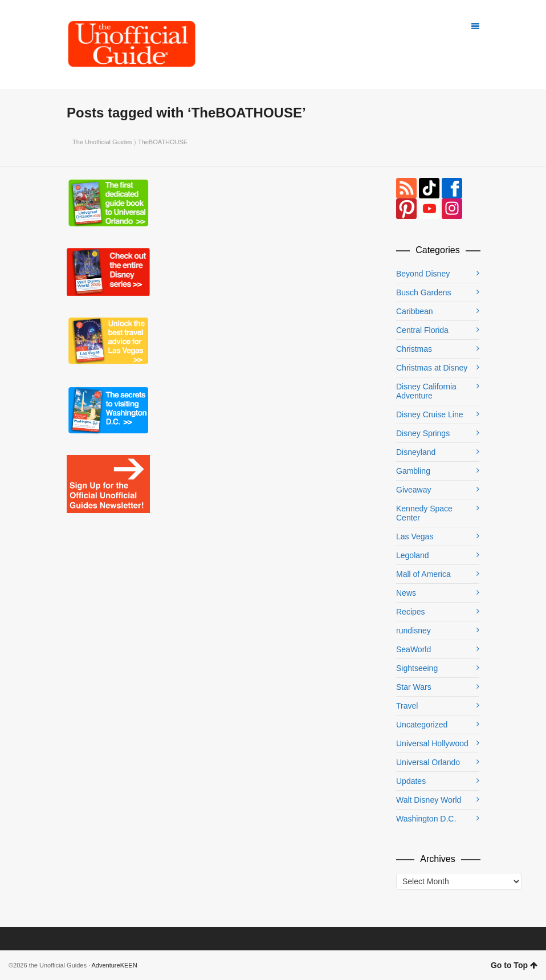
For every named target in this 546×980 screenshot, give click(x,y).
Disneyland (416, 452)
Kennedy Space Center (424, 513)
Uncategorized (422, 725)
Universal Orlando (428, 762)
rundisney (413, 631)
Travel (407, 706)
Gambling (413, 471)
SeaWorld (413, 649)
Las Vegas (415, 536)
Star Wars (414, 687)
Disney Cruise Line (430, 414)
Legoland (413, 555)
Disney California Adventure (426, 391)
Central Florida (422, 330)
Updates (411, 781)
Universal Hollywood (432, 743)
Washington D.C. (426, 819)
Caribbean (415, 311)
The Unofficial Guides (102, 142)
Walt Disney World (429, 800)
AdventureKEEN (115, 965)
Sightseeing (417, 668)
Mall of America (423, 574)
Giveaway (413, 490)
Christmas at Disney (432, 368)
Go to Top (514, 965)
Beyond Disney (423, 274)
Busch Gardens (424, 292)
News (406, 593)
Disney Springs (423, 433)
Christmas (414, 349)
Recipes (411, 612)
